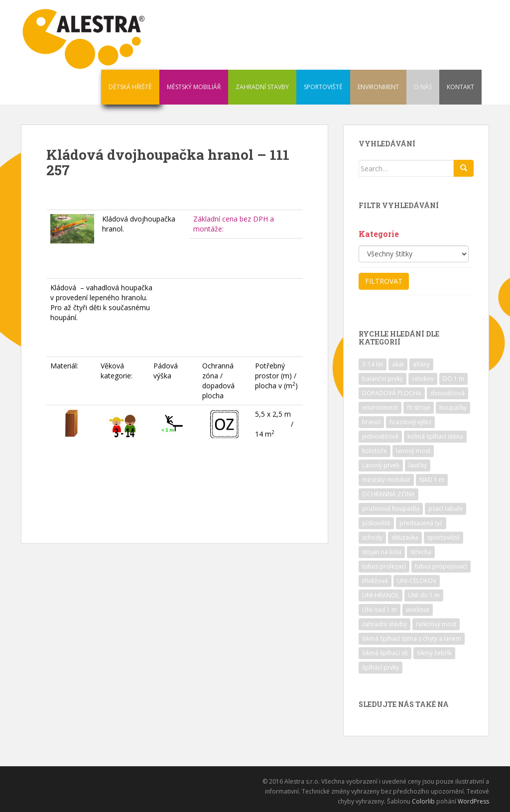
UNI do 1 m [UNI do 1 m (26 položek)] (424, 595)
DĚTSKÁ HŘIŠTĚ (130, 87)
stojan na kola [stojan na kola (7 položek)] (382, 552)
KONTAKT (460, 87)
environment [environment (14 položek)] (380, 407)
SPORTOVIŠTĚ (323, 87)
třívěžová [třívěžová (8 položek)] (375, 581)
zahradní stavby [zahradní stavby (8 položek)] (384, 624)
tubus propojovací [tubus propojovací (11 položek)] (441, 566)
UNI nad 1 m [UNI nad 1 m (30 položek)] (380, 610)
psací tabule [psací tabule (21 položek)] (446, 509)
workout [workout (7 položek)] (418, 610)
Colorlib (423, 801)
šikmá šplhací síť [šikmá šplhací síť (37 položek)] (385, 653)
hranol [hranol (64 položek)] (371, 422)
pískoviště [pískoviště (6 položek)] (376, 523)
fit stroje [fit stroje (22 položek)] (419, 407)
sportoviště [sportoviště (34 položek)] (444, 537)
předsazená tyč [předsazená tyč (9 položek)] (421, 523)
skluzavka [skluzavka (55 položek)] (405, 537)
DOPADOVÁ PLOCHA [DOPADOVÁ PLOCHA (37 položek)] (392, 393)
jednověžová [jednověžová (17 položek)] (380, 436)
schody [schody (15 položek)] (372, 537)
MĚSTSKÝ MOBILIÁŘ (194, 87)
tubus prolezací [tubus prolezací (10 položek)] (384, 566)
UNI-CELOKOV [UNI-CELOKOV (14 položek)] (417, 581)
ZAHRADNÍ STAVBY (262, 87)
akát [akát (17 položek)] (398, 364)
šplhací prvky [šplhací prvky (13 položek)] (381, 667)
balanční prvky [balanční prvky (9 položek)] (382, 379)
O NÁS (423, 87)
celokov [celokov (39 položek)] (423, 379)
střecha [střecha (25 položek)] (421, 552)
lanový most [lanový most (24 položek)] (413, 451)
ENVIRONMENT (378, 87)
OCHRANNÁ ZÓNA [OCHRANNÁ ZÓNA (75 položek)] (388, 494)
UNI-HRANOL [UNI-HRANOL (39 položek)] (381, 595)
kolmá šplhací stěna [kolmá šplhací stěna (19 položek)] (435, 436)
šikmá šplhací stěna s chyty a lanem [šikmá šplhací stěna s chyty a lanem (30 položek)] (412, 638)
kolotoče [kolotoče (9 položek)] (375, 451)
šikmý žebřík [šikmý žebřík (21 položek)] (434, 653)
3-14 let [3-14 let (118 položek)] (373, 364)
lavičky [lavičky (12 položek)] (418, 465)
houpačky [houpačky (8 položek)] (453, 407)
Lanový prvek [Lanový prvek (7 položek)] (381, 465)
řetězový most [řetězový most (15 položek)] (436, 624)
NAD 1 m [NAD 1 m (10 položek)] (432, 480)
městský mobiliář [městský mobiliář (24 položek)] (386, 480)
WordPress (473, 801)
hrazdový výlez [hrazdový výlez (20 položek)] (410, 422)
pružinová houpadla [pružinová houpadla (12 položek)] (391, 509)
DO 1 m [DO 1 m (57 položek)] (453, 379)
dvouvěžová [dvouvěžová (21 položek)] (447, 393)
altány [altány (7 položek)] (421, 364)
